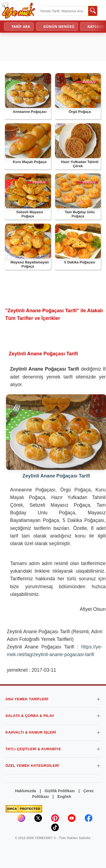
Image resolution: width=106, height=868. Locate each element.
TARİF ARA (21, 26)
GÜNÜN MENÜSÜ (59, 26)
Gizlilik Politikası (60, 791)
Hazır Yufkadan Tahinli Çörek (80, 164)
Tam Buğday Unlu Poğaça (80, 214)
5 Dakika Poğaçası (80, 262)
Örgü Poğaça (80, 112)
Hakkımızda (25, 791)
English (64, 797)
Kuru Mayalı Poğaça (30, 162)
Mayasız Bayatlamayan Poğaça (30, 264)
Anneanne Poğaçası (30, 112)
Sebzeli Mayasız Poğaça (30, 214)
